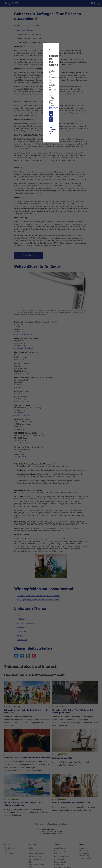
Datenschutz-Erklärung (54, 108)
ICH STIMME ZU (51, 117)
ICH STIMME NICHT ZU (51, 130)
